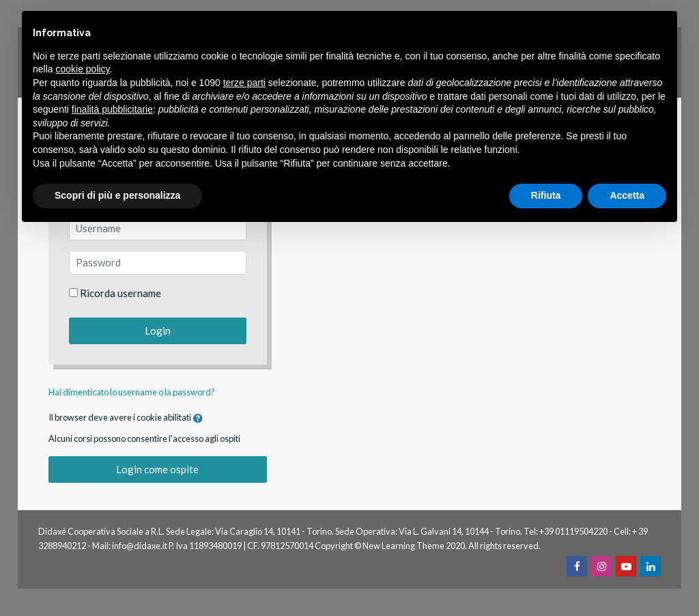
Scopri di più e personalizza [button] (117, 195)
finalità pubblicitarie (112, 109)
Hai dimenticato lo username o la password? (132, 392)
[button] (198, 418)
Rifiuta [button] (546, 195)
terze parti (244, 83)
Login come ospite (157, 469)
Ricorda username (120, 293)
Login (158, 331)
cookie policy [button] (82, 69)
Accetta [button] (627, 195)
